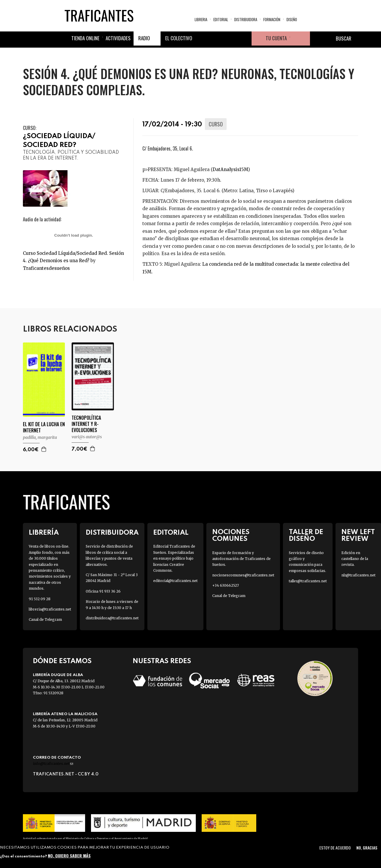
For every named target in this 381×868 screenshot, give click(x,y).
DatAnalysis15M (230, 169)
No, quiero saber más (69, 856)
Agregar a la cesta (44, 449)
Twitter (216, 39)
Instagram (230, 39)
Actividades (118, 38)
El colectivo (179, 38)
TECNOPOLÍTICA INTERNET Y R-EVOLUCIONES (86, 424)
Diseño (292, 19)
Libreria (201, 19)
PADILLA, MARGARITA (40, 437)
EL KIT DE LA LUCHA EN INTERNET (44, 427)
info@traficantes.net (53, 764)
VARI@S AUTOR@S (87, 437)
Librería (44, 533)
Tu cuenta (276, 38)
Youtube (245, 39)
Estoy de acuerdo (335, 848)
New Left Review (358, 536)
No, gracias (367, 848)
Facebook (202, 39)
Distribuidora (246, 19)
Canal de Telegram (45, 619)
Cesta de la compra (300, 39)
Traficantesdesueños (46, 268)
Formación (272, 19)
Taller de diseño (306, 536)
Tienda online (85, 38)
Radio (144, 38)
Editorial (221, 19)
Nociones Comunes (231, 536)
